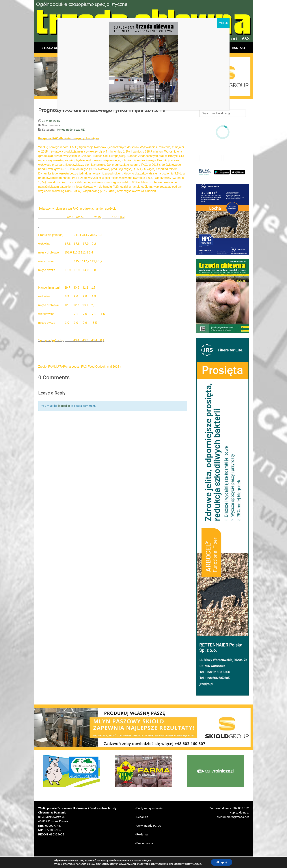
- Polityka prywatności (149, 808)
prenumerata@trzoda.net (233, 817)
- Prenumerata (144, 843)
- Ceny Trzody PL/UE (148, 826)
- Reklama (141, 834)
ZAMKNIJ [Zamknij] (223, 23)
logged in (64, 406)
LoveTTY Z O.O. (218, 861)
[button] (223, 219)
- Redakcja (142, 817)
